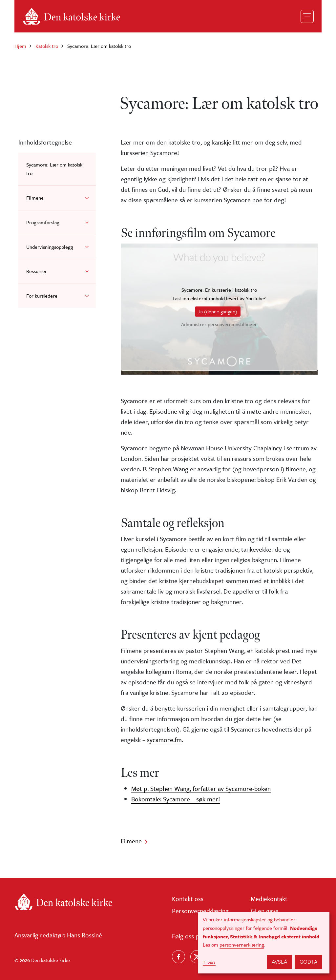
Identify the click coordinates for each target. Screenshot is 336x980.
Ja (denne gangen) (218, 311)
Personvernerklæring (200, 911)
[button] (87, 198)
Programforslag (43, 222)
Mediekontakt (269, 899)
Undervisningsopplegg (50, 247)
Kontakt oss (188, 899)
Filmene (35, 198)
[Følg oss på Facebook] (178, 957)
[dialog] (264, 943)
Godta (308, 961)
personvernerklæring (242, 945)
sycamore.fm (164, 740)
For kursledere (42, 296)
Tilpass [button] (209, 962)
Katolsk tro (47, 46)
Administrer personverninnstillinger (219, 324)
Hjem (20, 46)
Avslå (279, 961)
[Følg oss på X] (197, 957)
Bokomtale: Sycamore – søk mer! (176, 799)
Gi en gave (265, 911)
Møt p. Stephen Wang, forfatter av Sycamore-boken (201, 788)
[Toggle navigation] (307, 16)
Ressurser (37, 271)
